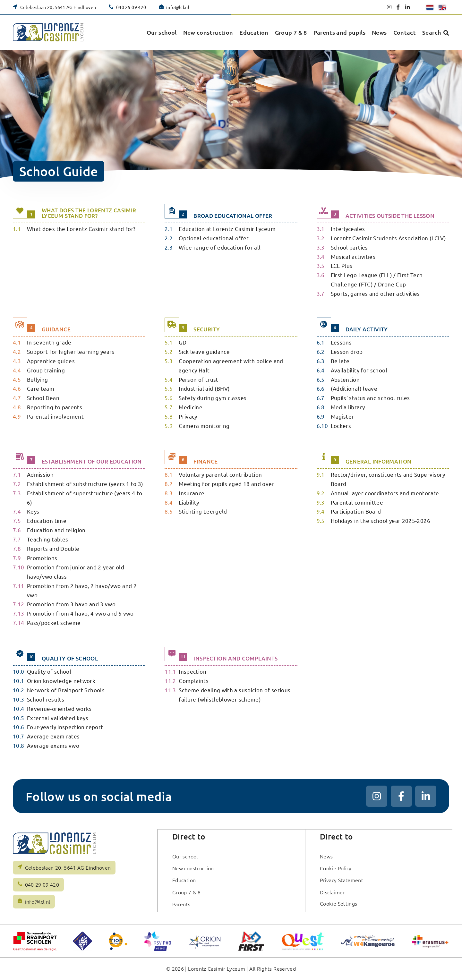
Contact (405, 32)
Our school (162, 32)
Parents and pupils (339, 32)
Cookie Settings (339, 903)
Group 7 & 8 (291, 32)
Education (254, 32)
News (379, 32)
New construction (208, 32)
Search (432, 32)
